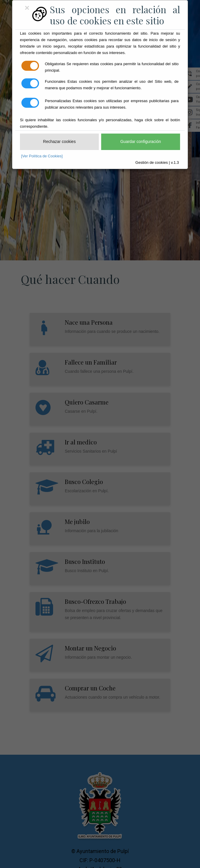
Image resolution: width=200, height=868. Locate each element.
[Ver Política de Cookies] (42, 156)
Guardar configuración (141, 141)
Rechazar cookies (59, 141)
